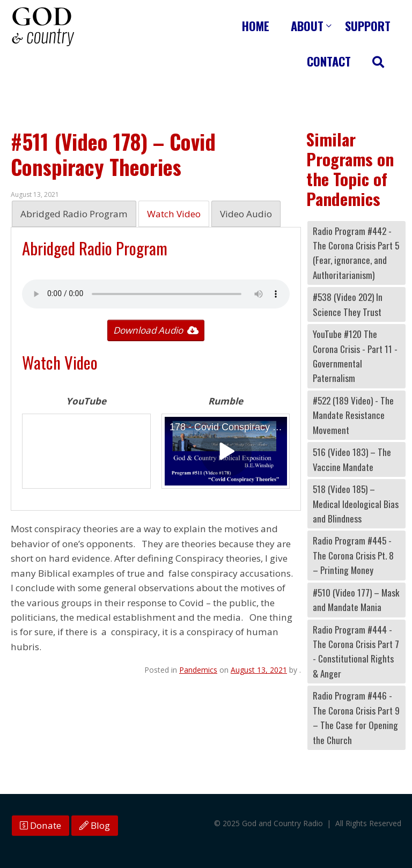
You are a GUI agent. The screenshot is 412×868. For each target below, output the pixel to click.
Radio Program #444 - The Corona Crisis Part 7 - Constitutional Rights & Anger (356, 652)
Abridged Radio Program (74, 214)
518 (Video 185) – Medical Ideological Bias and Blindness (356, 504)
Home (256, 25)
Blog (95, 825)
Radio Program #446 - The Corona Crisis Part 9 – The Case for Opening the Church (356, 718)
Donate (41, 825)
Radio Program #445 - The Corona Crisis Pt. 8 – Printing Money (353, 555)
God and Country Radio (43, 27)
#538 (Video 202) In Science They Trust (348, 304)
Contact (329, 61)
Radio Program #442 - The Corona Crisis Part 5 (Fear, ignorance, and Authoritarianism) (356, 253)
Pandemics (198, 670)
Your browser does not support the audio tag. (156, 294)
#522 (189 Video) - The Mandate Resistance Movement (353, 415)
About (307, 25)
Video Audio (246, 214)
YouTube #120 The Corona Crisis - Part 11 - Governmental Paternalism (355, 356)
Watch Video (174, 214)
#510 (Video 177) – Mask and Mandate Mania (356, 600)
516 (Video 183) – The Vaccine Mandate (352, 459)
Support (368, 25)
